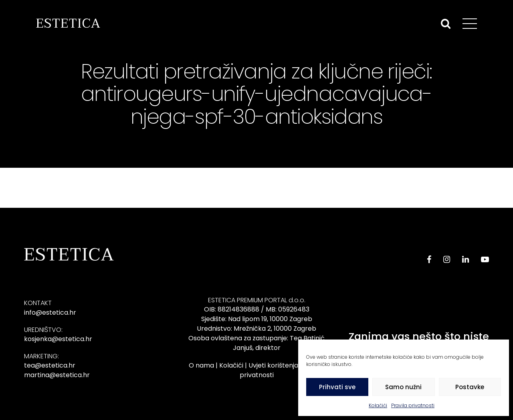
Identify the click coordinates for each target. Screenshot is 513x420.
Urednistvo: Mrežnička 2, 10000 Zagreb (256, 329)
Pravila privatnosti (413, 405)
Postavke (470, 387)
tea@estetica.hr (50, 365)
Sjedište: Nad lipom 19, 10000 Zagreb (257, 319)
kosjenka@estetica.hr (58, 339)
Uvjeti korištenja (273, 365)
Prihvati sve (337, 387)
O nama (201, 365)
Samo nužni (403, 387)
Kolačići (378, 405)
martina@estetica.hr (57, 375)
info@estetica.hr (50, 312)
